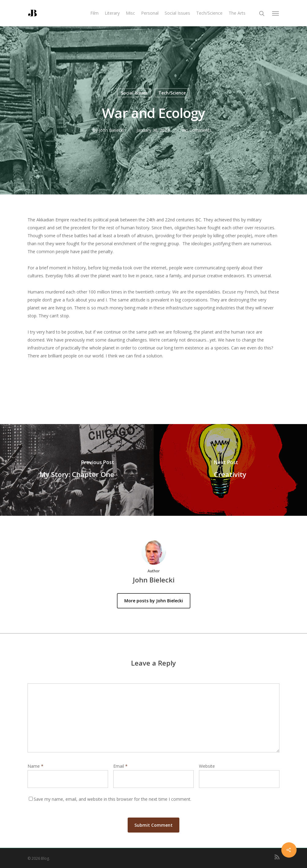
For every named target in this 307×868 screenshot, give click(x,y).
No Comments (197, 130)
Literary (112, 13)
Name (36, 766)
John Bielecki (111, 130)
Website (207, 766)
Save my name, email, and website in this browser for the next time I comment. (112, 799)
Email (120, 766)
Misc (130, 13)
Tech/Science (209, 13)
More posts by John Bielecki (154, 601)
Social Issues (177, 13)
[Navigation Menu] (276, 13)
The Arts (237, 13)
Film (94, 13)
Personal (150, 13)
